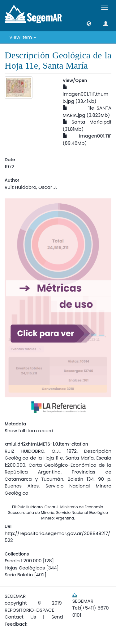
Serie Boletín (19, 575)
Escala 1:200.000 (23, 561)
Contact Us (20, 617)
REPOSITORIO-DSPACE (29, 610)
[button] (89, 23)
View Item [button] (23, 37)
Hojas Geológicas (25, 568)
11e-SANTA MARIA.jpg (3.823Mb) (87, 111)
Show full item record (29, 431)
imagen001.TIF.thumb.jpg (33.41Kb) (86, 95)
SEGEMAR (15, 596)
